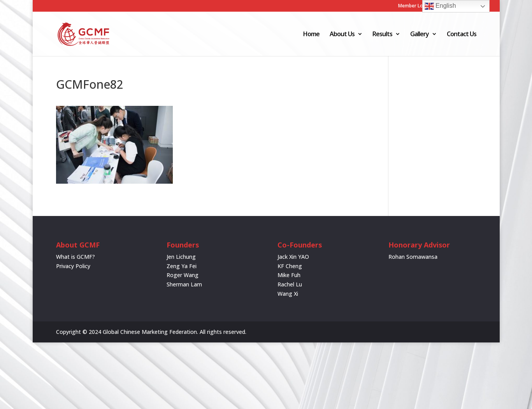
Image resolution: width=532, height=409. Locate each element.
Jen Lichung (181, 257)
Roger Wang (183, 275)
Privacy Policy (73, 266)
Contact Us (462, 35)
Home (311, 35)
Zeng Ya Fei (182, 266)
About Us (342, 35)
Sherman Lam (184, 284)
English (440, 6)
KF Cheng (290, 266)
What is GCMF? (75, 257)
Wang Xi (288, 294)
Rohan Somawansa (413, 257)
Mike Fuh (289, 275)
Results (382, 35)
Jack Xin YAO (293, 257)
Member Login (414, 6)
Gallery (420, 35)
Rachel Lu (290, 284)
